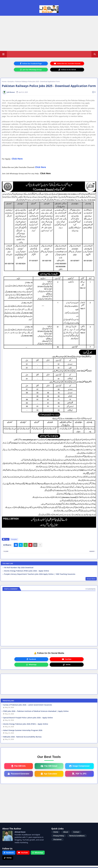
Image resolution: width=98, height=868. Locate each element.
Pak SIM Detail (49, 766)
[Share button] (40, 545)
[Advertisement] (49, 33)
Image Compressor (79, 766)
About (66, 832)
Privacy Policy (59, 836)
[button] (95, 54)
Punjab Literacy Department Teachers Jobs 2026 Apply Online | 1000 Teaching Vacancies (40, 574)
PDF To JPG (79, 774)
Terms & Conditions (77, 836)
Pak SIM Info (19, 766)
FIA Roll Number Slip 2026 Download (19, 568)
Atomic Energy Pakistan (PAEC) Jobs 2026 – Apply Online (27, 571)
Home (4, 81)
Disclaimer (57, 839)
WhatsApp (31, 665)
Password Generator (19, 774)
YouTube (67, 659)
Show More (91, 579)
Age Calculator (49, 774)
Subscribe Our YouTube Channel (67, 63)
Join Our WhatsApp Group (31, 70)
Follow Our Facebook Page (31, 63)
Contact (76, 832)
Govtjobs (11, 81)
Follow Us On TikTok (67, 70)
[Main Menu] (3, 54)
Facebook (31, 659)
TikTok (67, 665)
